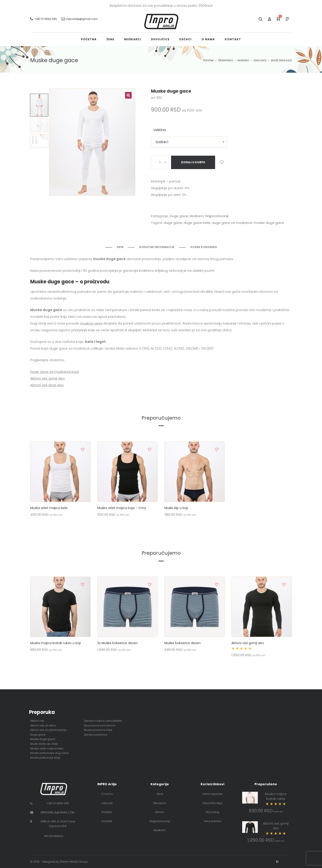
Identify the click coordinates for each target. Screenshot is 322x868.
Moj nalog (213, 812)
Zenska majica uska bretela (103, 721)
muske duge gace (269, 223)
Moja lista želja (213, 803)
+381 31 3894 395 (58, 803)
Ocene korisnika (203, 247)
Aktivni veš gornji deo (48, 378)
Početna (209, 60)
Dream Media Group (74, 862)
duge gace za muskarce (232, 223)
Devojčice (160, 803)
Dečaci (160, 812)
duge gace (173, 223)
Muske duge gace (42, 739)
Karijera (107, 812)
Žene (160, 794)
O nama (107, 794)
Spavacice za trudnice (99, 725)
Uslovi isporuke (212, 794)
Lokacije (107, 803)
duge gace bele (197, 223)
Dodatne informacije (157, 247)
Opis (120, 247)
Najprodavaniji (217, 216)
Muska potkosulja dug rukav (50, 753)
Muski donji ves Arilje (44, 744)
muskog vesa (91, 323)
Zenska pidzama (95, 735)
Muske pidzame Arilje (98, 730)
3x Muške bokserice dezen (118, 643)
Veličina (160, 130)
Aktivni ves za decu (43, 725)
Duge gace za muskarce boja (55, 372)
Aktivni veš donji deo (47, 385)
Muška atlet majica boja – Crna (122, 508)
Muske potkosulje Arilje (45, 758)
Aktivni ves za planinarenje (48, 730)
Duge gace (260, 60)
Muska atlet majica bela (49, 508)
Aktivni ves (37, 721)
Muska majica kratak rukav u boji (55, 643)
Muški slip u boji (176, 508)
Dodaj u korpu (193, 162)
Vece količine (212, 821)
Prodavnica (226, 60)
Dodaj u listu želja (222, 162)
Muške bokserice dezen (182, 643)
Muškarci (243, 60)
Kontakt (107, 821)
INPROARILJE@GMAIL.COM (58, 812)
